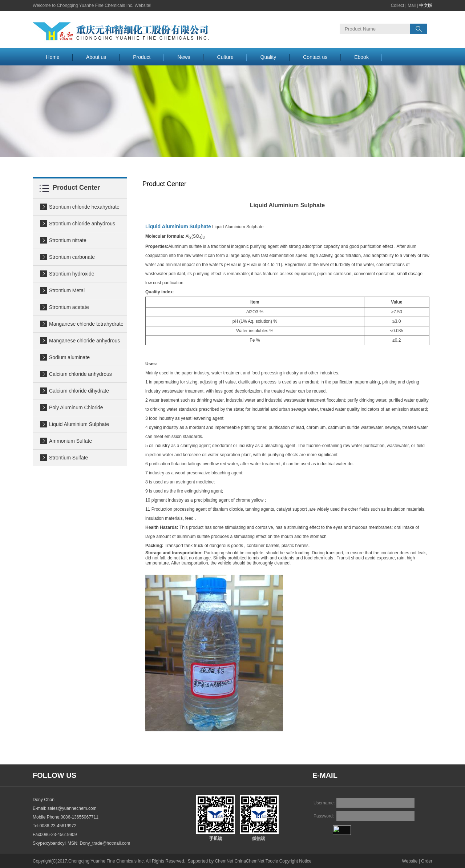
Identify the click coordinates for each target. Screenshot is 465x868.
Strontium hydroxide (72, 274)
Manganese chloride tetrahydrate (86, 324)
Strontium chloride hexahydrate (84, 207)
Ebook (361, 57)
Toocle (272, 861)
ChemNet (224, 861)
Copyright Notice (296, 861)
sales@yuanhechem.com (72, 808)
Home (52, 57)
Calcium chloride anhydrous (80, 374)
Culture (225, 57)
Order (427, 861)
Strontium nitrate (68, 240)
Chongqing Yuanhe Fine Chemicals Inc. (107, 861)
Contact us (315, 57)
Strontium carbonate (72, 257)
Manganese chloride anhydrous (84, 341)
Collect (398, 5)
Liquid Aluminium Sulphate (79, 424)
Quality (268, 57)
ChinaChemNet (249, 861)
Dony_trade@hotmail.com (105, 843)
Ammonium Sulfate (70, 441)
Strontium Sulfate (68, 458)
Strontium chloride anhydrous (82, 224)
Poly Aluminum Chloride (76, 407)
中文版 (426, 5)
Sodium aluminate (69, 357)
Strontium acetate (69, 307)
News (184, 57)
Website (410, 861)
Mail (412, 5)
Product (142, 57)
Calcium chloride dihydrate (79, 391)
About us (96, 57)
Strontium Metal (67, 290)
